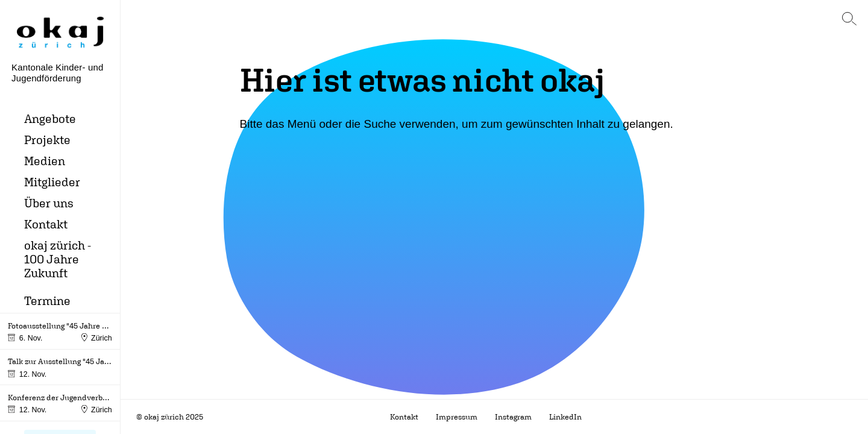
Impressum (457, 417)
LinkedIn (565, 417)
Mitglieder (52, 182)
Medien (45, 161)
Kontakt (46, 224)
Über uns (49, 203)
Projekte (47, 140)
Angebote (50, 118)
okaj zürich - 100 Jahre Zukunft (58, 259)
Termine (47, 300)
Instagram (513, 417)
